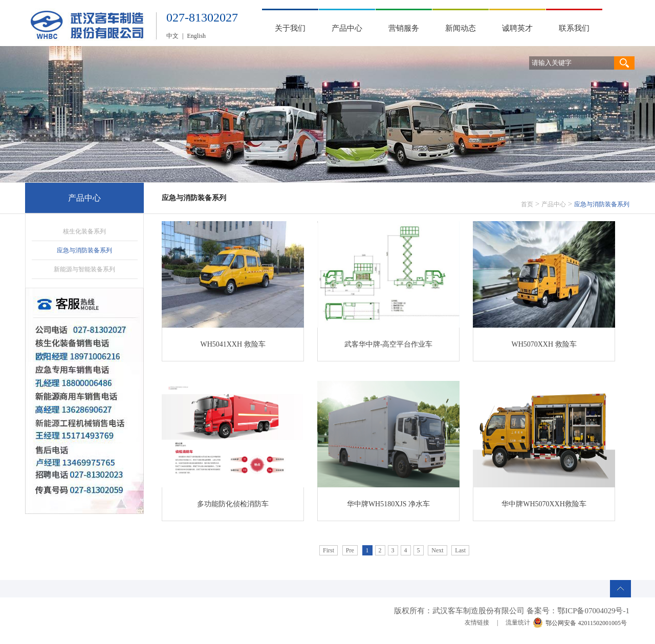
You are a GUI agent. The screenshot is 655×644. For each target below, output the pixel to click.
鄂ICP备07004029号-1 (593, 611)
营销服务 (404, 28)
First (329, 550)
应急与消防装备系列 (84, 250)
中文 (172, 36)
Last (460, 550)
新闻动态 (461, 28)
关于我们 (290, 28)
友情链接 (477, 622)
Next (437, 550)
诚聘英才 (517, 28)
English (196, 36)
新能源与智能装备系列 (84, 269)
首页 (527, 204)
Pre (350, 550)
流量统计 (518, 622)
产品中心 (347, 28)
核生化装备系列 (84, 231)
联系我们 (574, 28)
